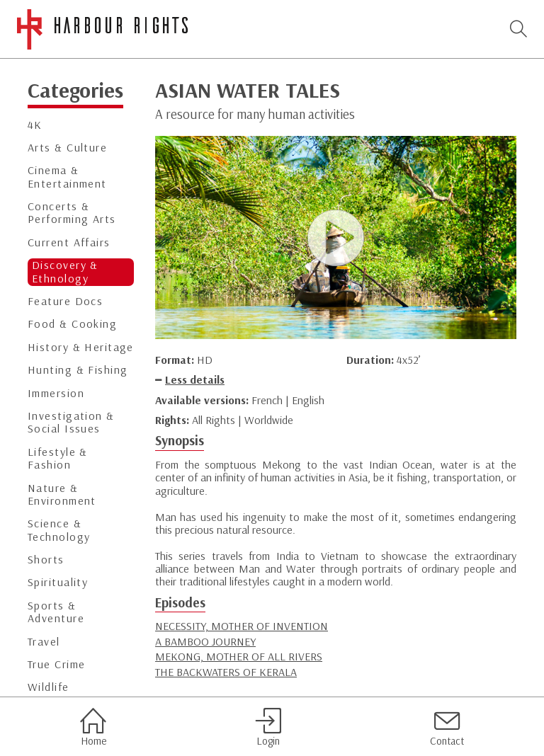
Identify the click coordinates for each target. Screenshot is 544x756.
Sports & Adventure (56, 612)
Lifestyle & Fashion (58, 458)
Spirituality (58, 582)
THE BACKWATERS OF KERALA (226, 672)
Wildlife (49, 687)
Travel (44, 642)
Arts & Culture (67, 148)
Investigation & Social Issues (71, 422)
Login (268, 727)
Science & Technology (59, 530)
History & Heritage (81, 347)
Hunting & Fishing (78, 370)
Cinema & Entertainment (67, 177)
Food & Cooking (72, 324)
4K (35, 125)
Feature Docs (65, 301)
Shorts (46, 560)
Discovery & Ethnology (65, 271)
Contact (447, 727)
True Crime (56, 664)
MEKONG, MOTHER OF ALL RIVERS (239, 656)
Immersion (56, 393)
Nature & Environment (62, 494)
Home (93, 727)
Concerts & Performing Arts (72, 213)
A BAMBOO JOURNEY (205, 641)
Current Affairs (69, 242)
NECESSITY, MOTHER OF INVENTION (242, 626)
